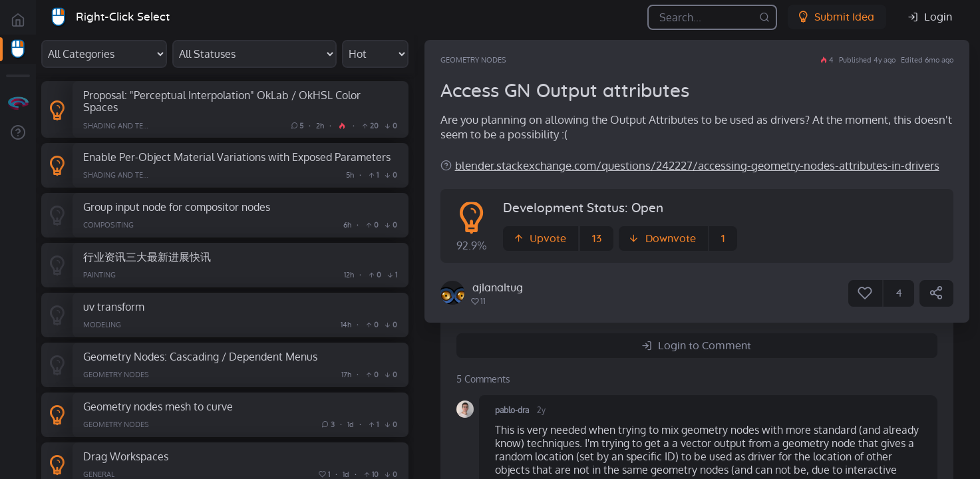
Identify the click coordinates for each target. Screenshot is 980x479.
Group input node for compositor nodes (177, 207)
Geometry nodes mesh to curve (158, 406)
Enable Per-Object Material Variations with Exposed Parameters (237, 157)
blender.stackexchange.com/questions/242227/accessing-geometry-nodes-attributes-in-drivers (697, 165)
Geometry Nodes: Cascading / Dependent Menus (200, 356)
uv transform (114, 306)
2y (541, 410)
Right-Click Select (123, 17)
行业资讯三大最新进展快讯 (147, 256)
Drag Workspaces (126, 456)
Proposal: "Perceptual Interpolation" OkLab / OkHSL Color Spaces (222, 101)
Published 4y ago (867, 60)
